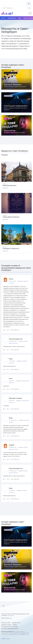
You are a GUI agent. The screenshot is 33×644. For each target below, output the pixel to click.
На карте (5, 155)
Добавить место (16, 623)
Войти (29, 8)
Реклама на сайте (6, 623)
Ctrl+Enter (10, 615)
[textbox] (14, 2)
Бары (20, 18)
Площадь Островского (11, 248)
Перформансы (12, 18)
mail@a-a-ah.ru (25, 634)
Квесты (3, 18)
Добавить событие (6, 625)
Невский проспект (10, 185)
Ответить (15, 330)
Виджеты (15, 625)
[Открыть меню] (30, 13)
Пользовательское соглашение (10, 627)
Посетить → (6, 188)
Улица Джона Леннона (11, 217)
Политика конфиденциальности (10, 629)
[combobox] (14, 4)
